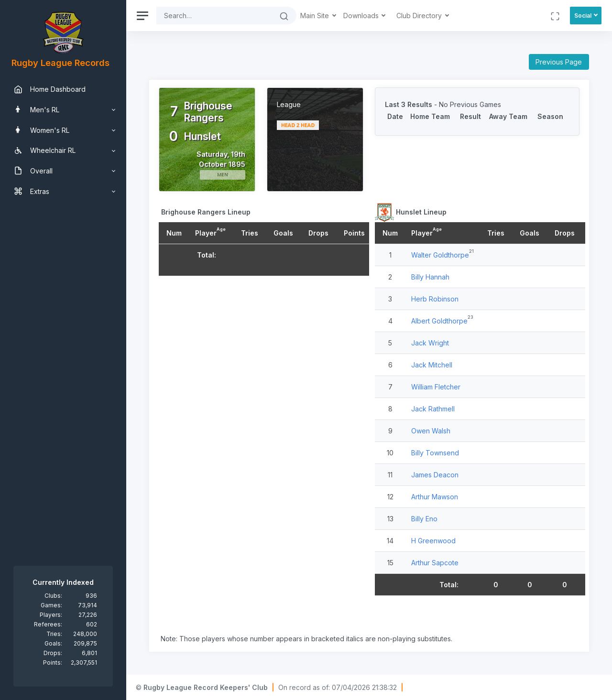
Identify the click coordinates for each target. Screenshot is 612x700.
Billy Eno (424, 519)
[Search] (214, 16)
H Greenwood (433, 541)
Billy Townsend (435, 453)
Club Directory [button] (420, 16)
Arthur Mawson (435, 497)
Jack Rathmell (433, 409)
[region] (63, 350)
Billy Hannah (430, 277)
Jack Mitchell (432, 365)
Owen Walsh (431, 431)
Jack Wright (430, 343)
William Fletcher (436, 387)
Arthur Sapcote (435, 563)
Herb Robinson (435, 299)
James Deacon (435, 475)
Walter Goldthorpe (440, 255)
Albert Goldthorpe (439, 321)
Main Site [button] (316, 16)
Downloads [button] (362, 16)
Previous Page (559, 62)
